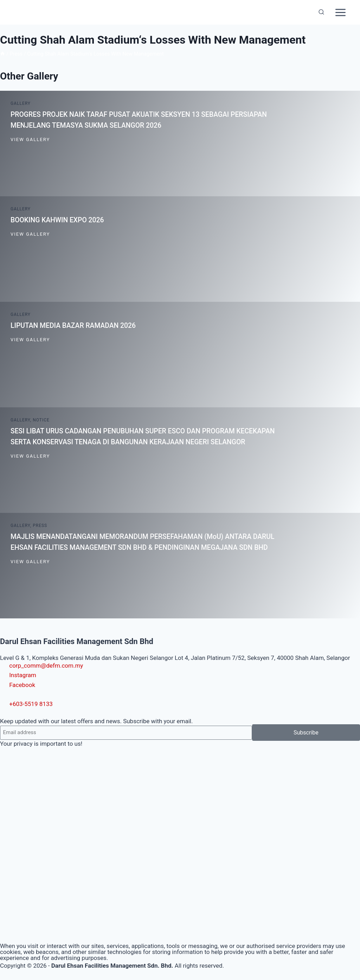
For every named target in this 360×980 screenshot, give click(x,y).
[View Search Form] (321, 12)
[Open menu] (340, 12)
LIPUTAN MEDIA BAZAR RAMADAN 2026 (75, 325)
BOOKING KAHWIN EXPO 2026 (59, 220)
